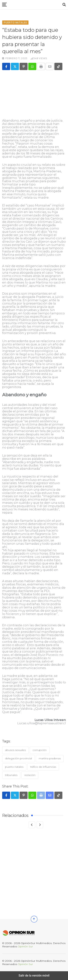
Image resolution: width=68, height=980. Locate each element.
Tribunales (11, 775)
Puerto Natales (14, 767)
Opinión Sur (25, 946)
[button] (4, 5)
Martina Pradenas (50, 758)
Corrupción (40, 750)
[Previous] (32, 825)
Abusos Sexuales (15, 750)
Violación (30, 775)
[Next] (40, 825)
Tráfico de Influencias (43, 767)
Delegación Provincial (18, 758)
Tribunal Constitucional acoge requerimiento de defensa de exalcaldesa (26, 893)
